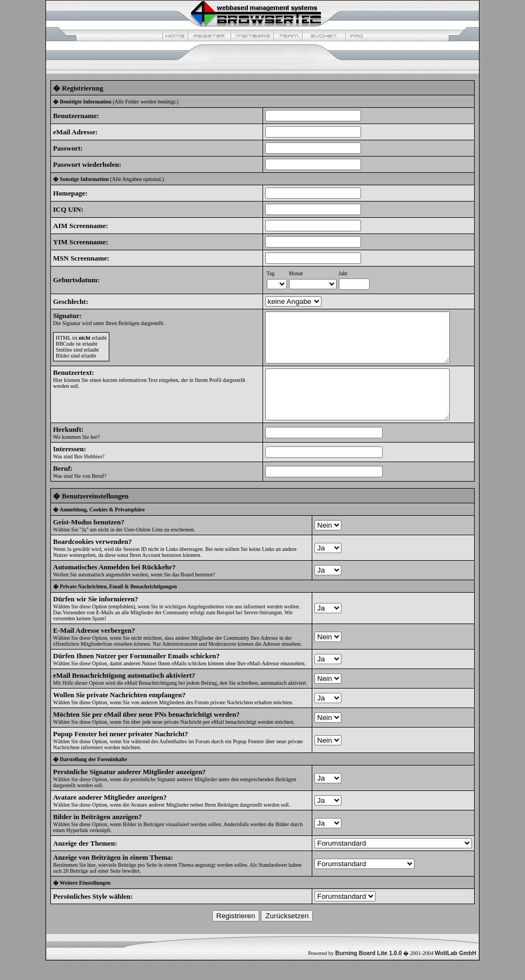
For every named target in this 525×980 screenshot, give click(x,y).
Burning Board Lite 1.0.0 (368, 972)
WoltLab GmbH (455, 972)
